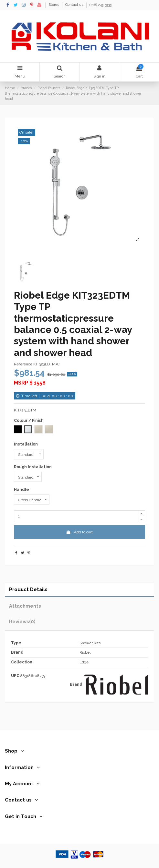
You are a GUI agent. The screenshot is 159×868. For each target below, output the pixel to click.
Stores (54, 5)
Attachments (25, 606)
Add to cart (79, 532)
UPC (15, 676)
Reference (23, 364)
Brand (76, 684)
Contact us (75, 5)
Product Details (28, 589)
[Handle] (32, 500)
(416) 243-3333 (101, 5)
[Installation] (29, 454)
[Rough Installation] (28, 477)
